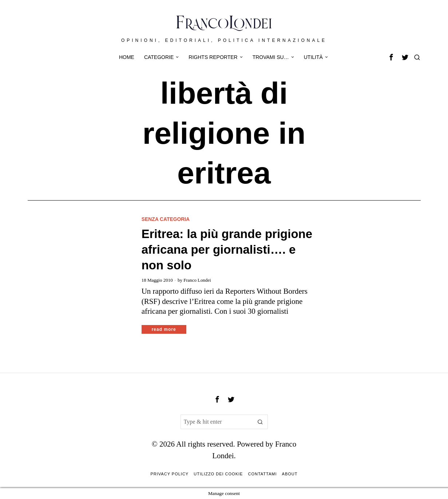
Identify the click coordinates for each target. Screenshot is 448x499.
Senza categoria (166, 219)
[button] (261, 422)
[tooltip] (391, 57)
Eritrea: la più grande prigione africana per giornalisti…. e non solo (227, 250)
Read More (164, 329)
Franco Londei (197, 280)
